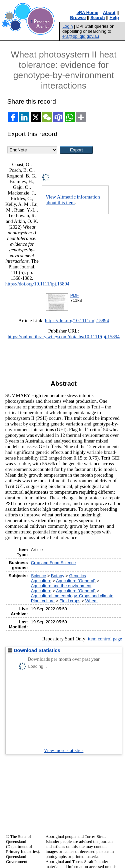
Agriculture (41, 581)
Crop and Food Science (53, 563)
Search (97, 18)
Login (67, 26)
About (109, 13)
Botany (58, 576)
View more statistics (64, 750)
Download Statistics (34, 650)
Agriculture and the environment (61, 586)
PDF (75, 295)
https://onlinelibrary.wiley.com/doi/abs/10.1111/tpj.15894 (64, 337)
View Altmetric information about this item (73, 200)
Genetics (77, 576)
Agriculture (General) (76, 581)
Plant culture (43, 601)
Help (114, 18)
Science (39, 576)
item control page (105, 639)
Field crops (70, 601)
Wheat (91, 601)
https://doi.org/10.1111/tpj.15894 (37, 284)
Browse (78, 18)
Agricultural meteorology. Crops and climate (72, 596)
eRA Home (87, 13)
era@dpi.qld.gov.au (81, 36)
